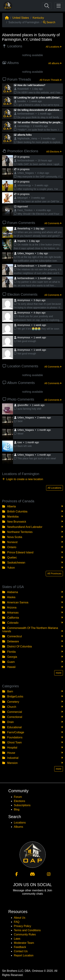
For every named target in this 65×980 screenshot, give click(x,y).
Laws (17, 939)
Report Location (24, 955)
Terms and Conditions (27, 930)
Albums (18, 827)
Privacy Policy (23, 926)
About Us (20, 918)
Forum (18, 797)
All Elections (54, 152)
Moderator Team (24, 943)
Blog (17, 809)
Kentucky (38, 18)
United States (21, 18)
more (59, 673)
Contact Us (21, 951)
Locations (20, 823)
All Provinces (54, 573)
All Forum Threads (50, 80)
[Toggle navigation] (47, 6)
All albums (55, 63)
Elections (19, 801)
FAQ (17, 922)
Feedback (20, 947)
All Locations (54, 47)
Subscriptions (22, 805)
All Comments (53, 223)
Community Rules (25, 934)
